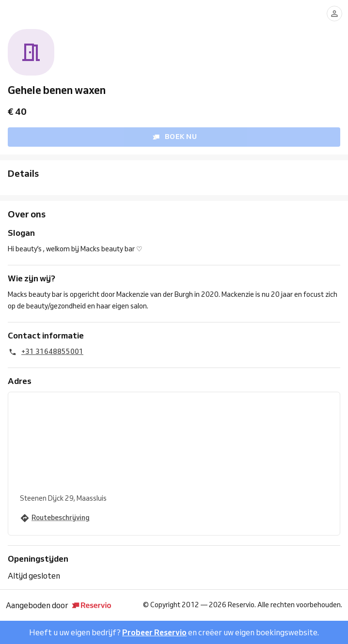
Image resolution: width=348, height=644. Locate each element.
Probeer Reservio (154, 632)
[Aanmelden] (334, 14)
